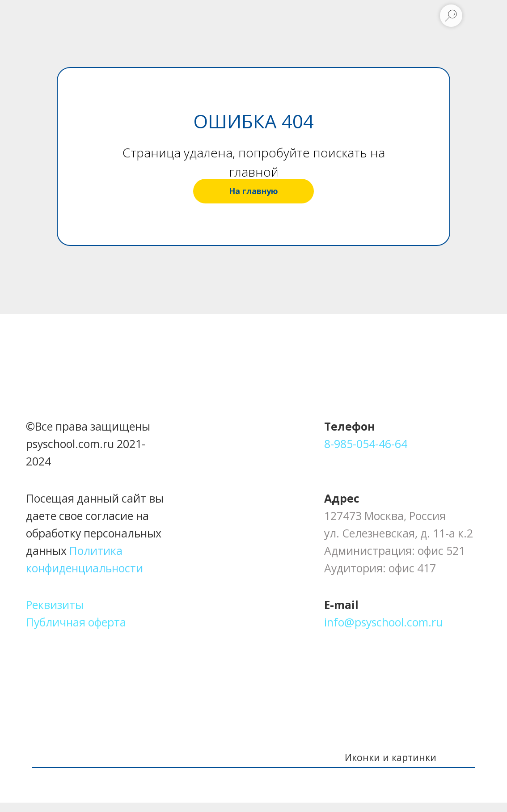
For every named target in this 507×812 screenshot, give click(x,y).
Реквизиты (55, 605)
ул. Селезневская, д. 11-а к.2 (399, 533)
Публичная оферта (76, 622)
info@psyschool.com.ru (383, 622)
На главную (253, 191)
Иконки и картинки (391, 757)
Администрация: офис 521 (395, 550)
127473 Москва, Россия (385, 516)
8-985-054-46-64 (366, 444)
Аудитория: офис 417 (380, 568)
